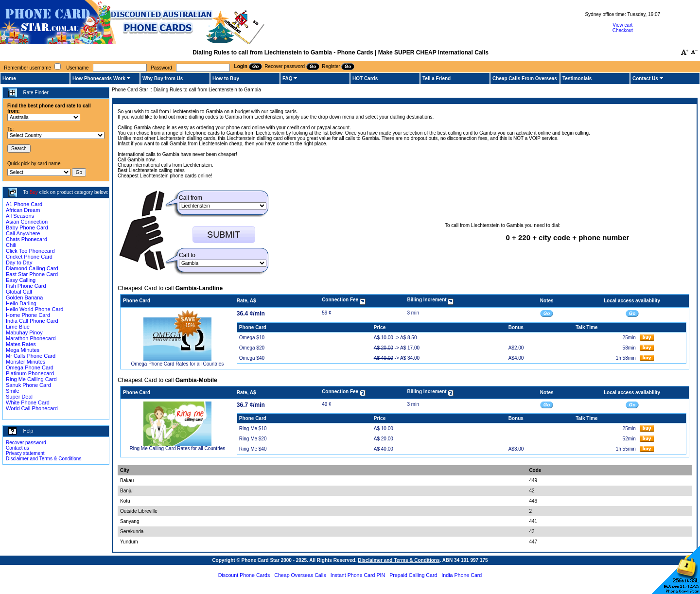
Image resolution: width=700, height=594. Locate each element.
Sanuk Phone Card (28, 385)
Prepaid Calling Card (413, 575)
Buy (34, 192)
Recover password (26, 443)
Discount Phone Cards (244, 575)
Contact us (17, 448)
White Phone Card (28, 402)
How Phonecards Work (99, 79)
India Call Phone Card (32, 321)
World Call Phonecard (32, 408)
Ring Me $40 (253, 449)
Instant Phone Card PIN (358, 575)
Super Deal (19, 397)
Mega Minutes (23, 350)
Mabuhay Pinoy (24, 332)
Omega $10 (252, 338)
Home (9, 79)
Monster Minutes (26, 362)
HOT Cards (365, 79)
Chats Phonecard (26, 239)
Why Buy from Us (163, 79)
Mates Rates (21, 344)
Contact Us (645, 79)
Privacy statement (25, 453)
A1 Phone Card (24, 204)
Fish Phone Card (26, 286)
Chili (11, 245)
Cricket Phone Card (29, 257)
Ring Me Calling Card (31, 379)
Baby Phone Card (27, 227)
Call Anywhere (23, 233)
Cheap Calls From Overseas (525, 79)
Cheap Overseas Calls (300, 575)
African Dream (23, 210)
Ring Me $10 (253, 428)
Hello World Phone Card (35, 309)
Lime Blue (18, 327)
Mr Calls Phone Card (31, 356)
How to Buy (226, 79)
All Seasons (20, 216)
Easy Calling (21, 280)
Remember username (27, 68)
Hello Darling (21, 303)
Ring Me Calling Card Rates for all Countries (178, 448)
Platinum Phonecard (30, 373)
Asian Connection (27, 222)
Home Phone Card (28, 315)
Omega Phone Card (30, 367)
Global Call (19, 292)
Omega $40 (252, 358)
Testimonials (577, 79)
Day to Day (19, 262)
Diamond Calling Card (32, 268)
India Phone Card (462, 575)
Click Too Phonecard (30, 251)
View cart (622, 25)
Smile (13, 391)
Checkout (623, 30)
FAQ (288, 79)
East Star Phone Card (32, 274)
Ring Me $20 (253, 439)
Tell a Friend (437, 79)
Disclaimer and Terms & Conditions (44, 459)
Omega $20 (252, 348)
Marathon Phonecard (31, 338)
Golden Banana (24, 297)
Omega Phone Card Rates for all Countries (178, 364)
